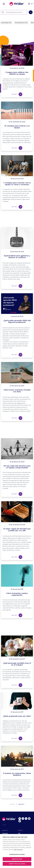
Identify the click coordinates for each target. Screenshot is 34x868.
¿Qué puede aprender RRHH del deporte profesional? (17, 321)
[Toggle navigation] (3, 4)
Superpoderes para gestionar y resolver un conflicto (17, 257)
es (31, 4)
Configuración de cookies (17, 854)
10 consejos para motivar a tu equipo (17, 127)
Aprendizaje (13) (6, 23)
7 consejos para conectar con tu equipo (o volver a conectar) (17, 184)
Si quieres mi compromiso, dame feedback (17, 774)
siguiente (21, 804)
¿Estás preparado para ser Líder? (17, 716)
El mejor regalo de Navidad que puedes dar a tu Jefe (17, 530)
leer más (17, 94)
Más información (18, 850)
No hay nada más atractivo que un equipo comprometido (17, 467)
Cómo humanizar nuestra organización (17, 594)
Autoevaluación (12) (21, 23)
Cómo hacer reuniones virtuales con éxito (17, 391)
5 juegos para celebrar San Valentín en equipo (17, 73)
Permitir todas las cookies (17, 864)
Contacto (5, 833)
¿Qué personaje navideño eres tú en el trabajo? (17, 664)
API (19, 833)
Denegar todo (17, 859)
